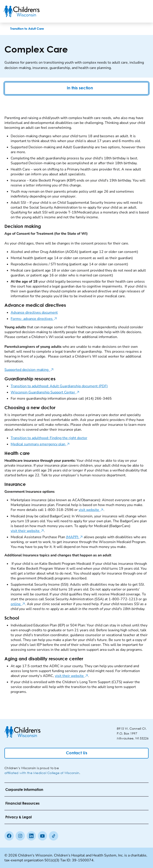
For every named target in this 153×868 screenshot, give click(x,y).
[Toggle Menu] (144, 11)
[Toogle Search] (133, 11)
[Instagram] (20, 836)
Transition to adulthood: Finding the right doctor (49, 438)
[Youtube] (42, 836)
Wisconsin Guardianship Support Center (45, 392)
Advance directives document (34, 313)
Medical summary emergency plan (40, 444)
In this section (77, 88)
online (18, 604)
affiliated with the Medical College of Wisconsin (42, 773)
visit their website (27, 531)
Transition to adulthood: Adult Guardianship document (59, 386)
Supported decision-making (29, 370)
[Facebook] (9, 836)
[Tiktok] (54, 836)
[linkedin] (31, 836)
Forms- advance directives (34, 319)
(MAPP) (74, 537)
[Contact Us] (76, 753)
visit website (91, 510)
